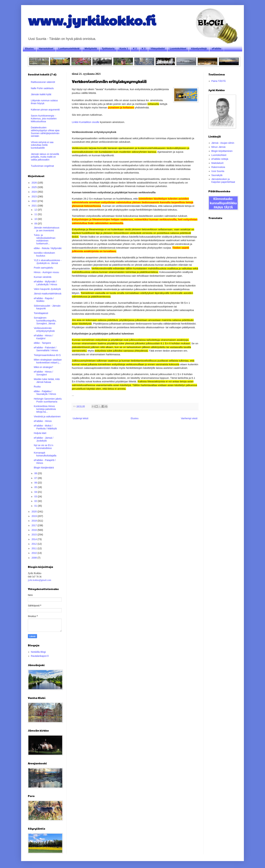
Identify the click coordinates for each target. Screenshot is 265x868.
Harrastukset (46, 49)
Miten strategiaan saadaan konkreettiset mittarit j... (48, 361)
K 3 (144, 49)
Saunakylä (217, 175)
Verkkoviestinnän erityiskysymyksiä (44, 329)
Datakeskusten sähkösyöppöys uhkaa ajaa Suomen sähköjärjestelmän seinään (45, 132)
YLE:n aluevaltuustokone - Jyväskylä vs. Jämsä (48, 262)
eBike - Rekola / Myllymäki (48, 248)
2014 (35, 539)
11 (36, 214)
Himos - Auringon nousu (46, 272)
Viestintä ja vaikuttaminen (47, 416)
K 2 (135, 49)
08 (36, 473)
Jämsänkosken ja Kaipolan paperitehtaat (223, 181)
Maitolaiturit (218, 163)
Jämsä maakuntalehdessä (48, 294)
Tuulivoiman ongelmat (42, 166)
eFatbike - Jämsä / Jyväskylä (44, 439)
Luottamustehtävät (69, 49)
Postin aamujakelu (43, 268)
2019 (35, 516)
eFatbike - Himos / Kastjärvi (43, 337)
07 (36, 478)
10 (36, 219)
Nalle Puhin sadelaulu (42, 88)
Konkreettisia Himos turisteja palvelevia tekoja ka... (45, 409)
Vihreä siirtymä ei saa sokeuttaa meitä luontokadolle (42, 145)
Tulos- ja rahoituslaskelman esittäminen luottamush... (45, 239)
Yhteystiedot (158, 49)
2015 (35, 535)
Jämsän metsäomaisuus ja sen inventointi (47, 229)
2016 (35, 530)
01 (36, 506)
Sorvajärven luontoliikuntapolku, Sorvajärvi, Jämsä (45, 321)
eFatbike (217, 49)
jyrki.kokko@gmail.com (39, 580)
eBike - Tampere (42, 343)
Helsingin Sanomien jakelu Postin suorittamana (48, 400)
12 (36, 210)
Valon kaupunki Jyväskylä (47, 289)
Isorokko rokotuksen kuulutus (44, 254)
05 (36, 487)
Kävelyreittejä (199, 49)
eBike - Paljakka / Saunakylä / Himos (45, 393)
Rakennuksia (218, 167)
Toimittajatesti (41, 313)
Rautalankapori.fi (40, 656)
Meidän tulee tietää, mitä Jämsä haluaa (47, 381)
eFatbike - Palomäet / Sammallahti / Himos (46, 349)
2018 (35, 521)
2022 (35, 201)
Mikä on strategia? (43, 367)
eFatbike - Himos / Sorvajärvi (43, 373)
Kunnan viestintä (43, 277)
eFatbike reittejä (220, 159)
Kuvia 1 (124, 49)
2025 (35, 187)
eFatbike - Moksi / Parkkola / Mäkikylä (45, 427)
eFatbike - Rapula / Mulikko (44, 300)
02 (36, 501)
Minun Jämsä (218, 147)
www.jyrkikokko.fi (92, 20)
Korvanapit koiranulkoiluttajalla (45, 454)
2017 (35, 525)
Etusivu (29, 49)
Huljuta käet (40, 433)
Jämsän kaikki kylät (41, 94)
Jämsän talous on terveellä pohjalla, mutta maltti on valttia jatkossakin (45, 157)
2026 (35, 183)
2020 (35, 512)
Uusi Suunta (218, 171)
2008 (35, 558)
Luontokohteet (178, 49)
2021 (35, 206)
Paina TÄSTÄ (219, 81)
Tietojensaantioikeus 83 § (47, 355)
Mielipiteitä (91, 49)
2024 (35, 192)
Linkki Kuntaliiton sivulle (86, 122)
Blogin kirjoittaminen (222, 151)
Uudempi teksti (81, 418)
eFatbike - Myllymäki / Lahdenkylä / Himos (45, 283)
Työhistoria (108, 49)
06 (36, 483)
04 (36, 492)
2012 (35, 544)
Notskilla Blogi (38, 652)
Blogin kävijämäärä (44, 468)
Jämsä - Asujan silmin (223, 143)
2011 (35, 548)
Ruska (37, 387)
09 (36, 224)
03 (36, 496)
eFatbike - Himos (43, 421)
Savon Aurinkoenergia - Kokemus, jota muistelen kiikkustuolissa (44, 119)
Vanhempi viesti (189, 418)
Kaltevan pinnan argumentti (45, 110)
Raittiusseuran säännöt (43, 82)
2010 (35, 553)
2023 (35, 196)
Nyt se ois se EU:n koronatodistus (44, 447)
